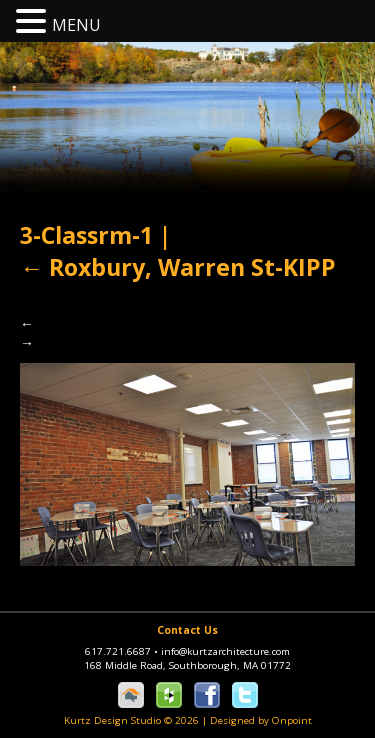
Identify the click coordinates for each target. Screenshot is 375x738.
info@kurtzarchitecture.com (225, 651)
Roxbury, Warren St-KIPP (178, 267)
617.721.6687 (123, 651)
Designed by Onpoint (261, 720)
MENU (76, 25)
